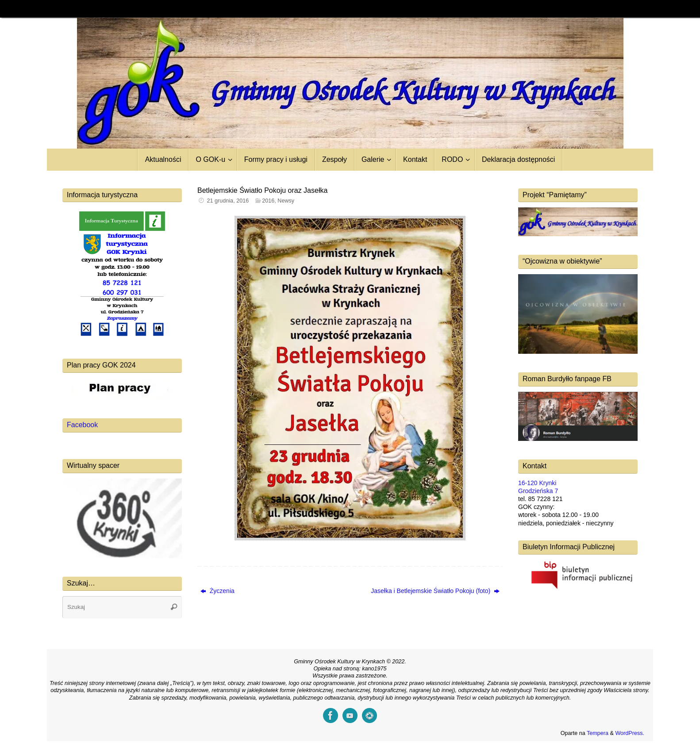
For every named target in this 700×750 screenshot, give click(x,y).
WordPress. (630, 733)
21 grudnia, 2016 (228, 201)
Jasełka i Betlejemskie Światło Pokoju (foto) (435, 591)
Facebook (82, 425)
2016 (268, 201)
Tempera (598, 733)
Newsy (286, 201)
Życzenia (217, 591)
